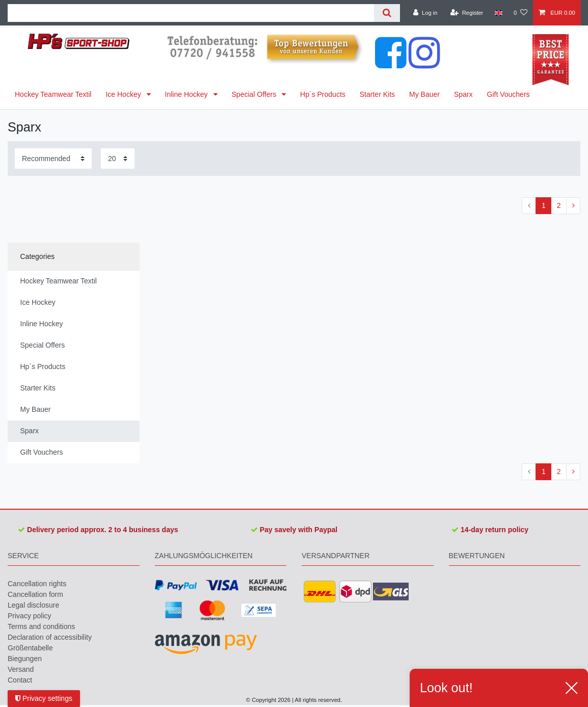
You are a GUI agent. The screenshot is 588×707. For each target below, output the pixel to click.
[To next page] (573, 206)
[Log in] (425, 13)
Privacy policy (30, 616)
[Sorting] (53, 158)
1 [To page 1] (544, 205)
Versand (21, 669)
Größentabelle (30, 648)
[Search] (387, 13)
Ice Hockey (124, 94)
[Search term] (191, 13)
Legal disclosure (33, 605)
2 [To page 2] (559, 205)
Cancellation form (35, 594)
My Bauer (424, 94)
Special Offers (255, 94)
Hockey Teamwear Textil (53, 94)
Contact (20, 680)
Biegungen (25, 659)
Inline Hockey (188, 94)
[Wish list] (520, 13)
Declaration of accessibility (50, 637)
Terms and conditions (41, 626)
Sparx (463, 94)
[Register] (467, 13)
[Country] (498, 13)
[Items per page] (118, 158)
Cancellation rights (37, 584)
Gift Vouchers (509, 94)
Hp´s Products (323, 94)
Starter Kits (377, 94)
